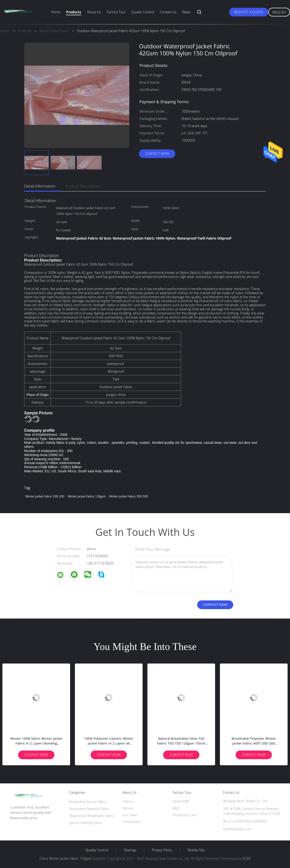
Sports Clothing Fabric (86, 823)
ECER (246, 858)
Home (56, 12)
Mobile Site (196, 850)
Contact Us (168, 12)
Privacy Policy (162, 850)
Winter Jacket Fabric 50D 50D (129, 496)
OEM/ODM (181, 801)
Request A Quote (249, 12)
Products (74, 12)
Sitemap (130, 850)
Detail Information (40, 186)
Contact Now (157, 154)
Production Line (185, 815)
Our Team (130, 815)
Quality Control (143, 12)
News (186, 12)
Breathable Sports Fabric (88, 802)
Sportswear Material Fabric (89, 809)
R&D (176, 808)
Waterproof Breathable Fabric (92, 816)
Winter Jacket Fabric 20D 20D (45, 496)
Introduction (132, 822)
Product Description (83, 186)
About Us (94, 12)
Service (128, 808)
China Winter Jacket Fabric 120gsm (66, 858)
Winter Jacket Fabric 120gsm (87, 496)
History (128, 801)
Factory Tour (116, 12)
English (279, 12)
